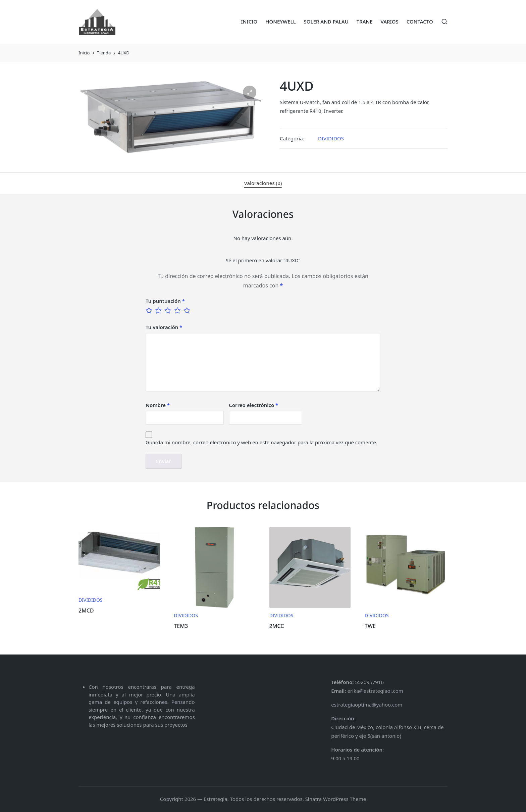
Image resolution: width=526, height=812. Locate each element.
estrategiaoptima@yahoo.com (367, 705)
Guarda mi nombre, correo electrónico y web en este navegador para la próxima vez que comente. (261, 442)
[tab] (263, 183)
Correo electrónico (253, 405)
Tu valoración (164, 327)
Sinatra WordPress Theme (336, 799)
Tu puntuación (165, 301)
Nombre (158, 405)
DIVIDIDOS (331, 138)
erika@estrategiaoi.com (375, 691)
